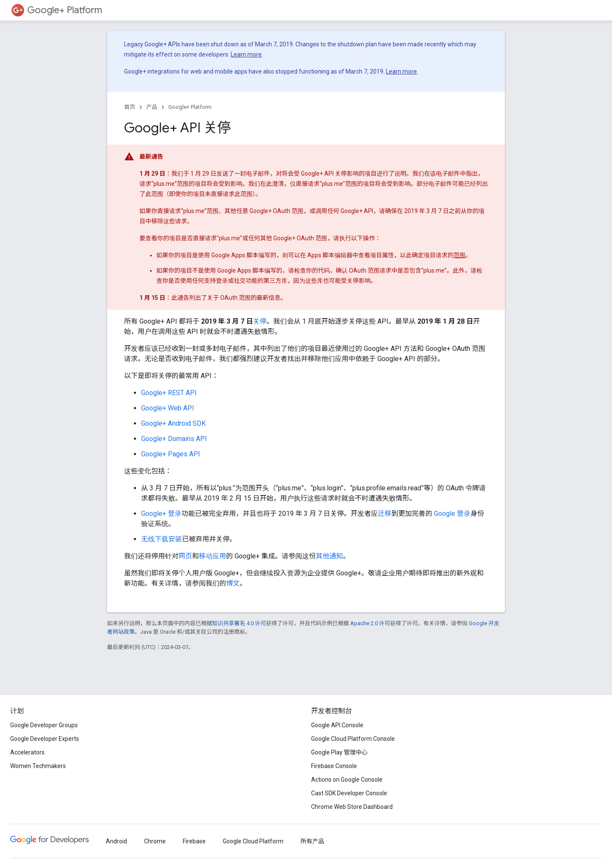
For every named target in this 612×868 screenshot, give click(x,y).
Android (116, 841)
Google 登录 (452, 514)
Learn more (246, 54)
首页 (130, 107)
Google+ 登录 (161, 514)
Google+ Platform (65, 10)
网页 (185, 556)
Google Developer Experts (45, 739)
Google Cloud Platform (253, 841)
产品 (152, 107)
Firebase (194, 841)
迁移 (385, 514)
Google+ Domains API (174, 439)
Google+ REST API (169, 393)
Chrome (155, 841)
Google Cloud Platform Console (353, 739)
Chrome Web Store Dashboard (352, 807)
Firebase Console (334, 766)
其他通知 (329, 556)
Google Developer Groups (44, 725)
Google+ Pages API (171, 454)
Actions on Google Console (347, 780)
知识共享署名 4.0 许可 (239, 623)
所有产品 (312, 841)
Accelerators (27, 752)
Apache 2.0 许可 (370, 623)
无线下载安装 (161, 539)
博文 (233, 583)
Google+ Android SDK (173, 423)
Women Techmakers (38, 766)
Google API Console (337, 725)
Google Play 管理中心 (339, 752)
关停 (260, 321)
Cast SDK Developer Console (349, 793)
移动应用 (212, 556)
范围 (459, 255)
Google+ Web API (168, 408)
